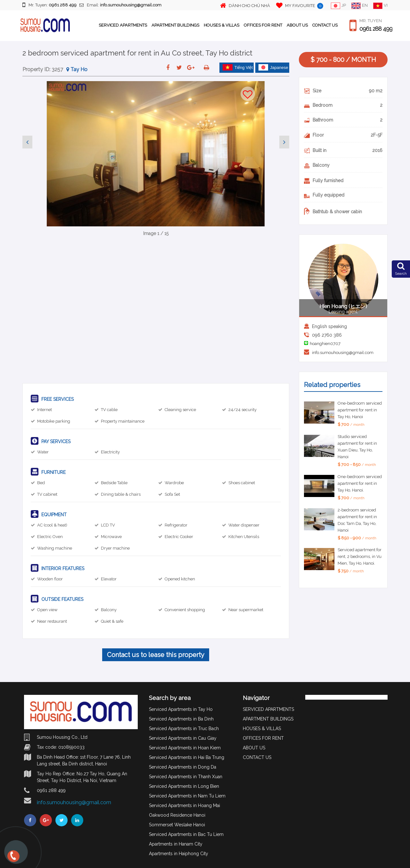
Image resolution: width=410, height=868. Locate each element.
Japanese (273, 67)
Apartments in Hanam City (176, 844)
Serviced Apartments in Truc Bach (184, 729)
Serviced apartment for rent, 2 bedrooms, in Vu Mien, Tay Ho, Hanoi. (360, 556)
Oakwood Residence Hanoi (177, 815)
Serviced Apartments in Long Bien (184, 786)
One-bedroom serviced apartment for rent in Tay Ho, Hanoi (360, 410)
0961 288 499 (376, 29)
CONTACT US (325, 25)
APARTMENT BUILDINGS (175, 25)
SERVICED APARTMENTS (123, 25)
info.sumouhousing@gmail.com (343, 353)
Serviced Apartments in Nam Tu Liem (187, 796)
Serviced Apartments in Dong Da (183, 767)
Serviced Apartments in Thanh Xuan (186, 777)
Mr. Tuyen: (49, 5)
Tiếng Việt (238, 67)
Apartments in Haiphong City (179, 854)
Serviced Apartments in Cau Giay (183, 738)
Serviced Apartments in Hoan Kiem (185, 748)
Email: (120, 5)
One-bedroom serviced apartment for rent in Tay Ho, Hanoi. (360, 483)
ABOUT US (297, 25)
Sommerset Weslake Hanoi (177, 825)
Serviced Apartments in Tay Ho (181, 709)
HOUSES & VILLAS (221, 25)
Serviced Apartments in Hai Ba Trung (187, 757)
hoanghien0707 (325, 344)
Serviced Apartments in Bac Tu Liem (186, 834)
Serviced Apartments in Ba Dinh (181, 719)
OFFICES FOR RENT (263, 25)
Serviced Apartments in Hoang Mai (184, 805)
